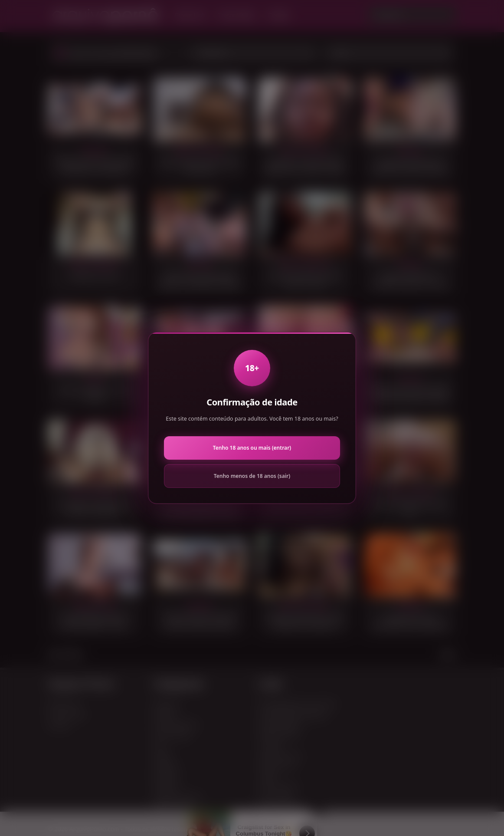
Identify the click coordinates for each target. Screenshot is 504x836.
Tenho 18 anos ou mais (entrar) (252, 448)
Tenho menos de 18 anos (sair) (252, 476)
